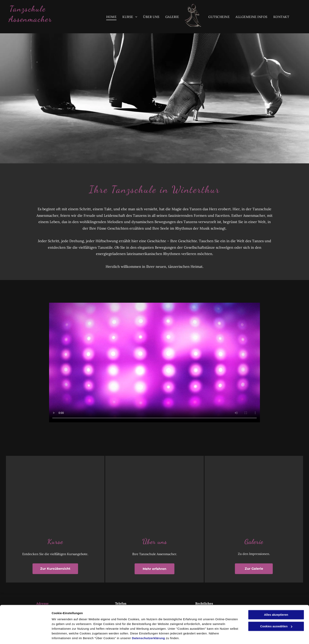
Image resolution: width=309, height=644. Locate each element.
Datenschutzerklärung (148, 625)
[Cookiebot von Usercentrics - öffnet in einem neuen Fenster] (26, 636)
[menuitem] (111, 17)
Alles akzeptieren (276, 602)
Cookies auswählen (66, 636)
